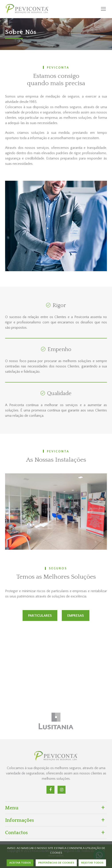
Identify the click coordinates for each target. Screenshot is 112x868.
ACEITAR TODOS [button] (20, 863)
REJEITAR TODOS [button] (92, 863)
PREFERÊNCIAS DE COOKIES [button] (56, 863)
